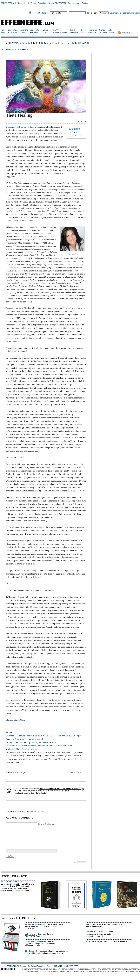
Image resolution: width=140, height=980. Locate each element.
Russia (72, 30)
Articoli (16, 50)
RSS (88, 945)
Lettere (111, 32)
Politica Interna (12, 30)
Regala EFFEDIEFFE (58, 3)
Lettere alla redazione (35, 937)
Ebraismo (24, 32)
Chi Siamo (32, 3)
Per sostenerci (74, 3)
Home (3, 30)
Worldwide (92, 32)
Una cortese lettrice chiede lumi (20, 127)
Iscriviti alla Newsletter (35, 945)
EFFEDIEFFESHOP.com (12, 885)
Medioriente (34, 30)
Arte (110, 30)
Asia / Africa (57, 30)
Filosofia (83, 30)
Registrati (136, 13)
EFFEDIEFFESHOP (9, 3)
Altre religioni (21, 772)
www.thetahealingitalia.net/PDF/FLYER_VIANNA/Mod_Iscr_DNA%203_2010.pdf (44, 736)
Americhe (24, 30)
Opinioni (83, 32)
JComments (80, 865)
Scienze (102, 30)
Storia (3, 32)
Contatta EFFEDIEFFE (96, 935)
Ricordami (94, 13)
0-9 (14, 43)
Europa (45, 30)
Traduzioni (103, 32)
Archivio (22, 3)
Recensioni (92, 30)
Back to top (75, 772)
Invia (10, 859)
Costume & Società (60, 32)
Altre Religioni (35, 32)
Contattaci (86, 3)
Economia (46, 32)
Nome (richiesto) (47, 824)
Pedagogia (74, 32)
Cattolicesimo (12, 32)
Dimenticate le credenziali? (121, 13)
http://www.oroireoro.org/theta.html (27, 739)
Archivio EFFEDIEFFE (35, 928)
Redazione (42, 3)
